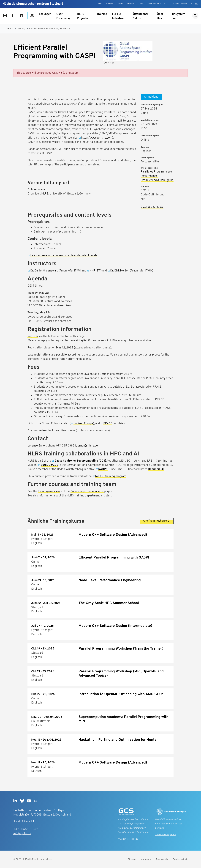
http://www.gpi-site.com (97, 138)
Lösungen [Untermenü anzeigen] (45, 14)
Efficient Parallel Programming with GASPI (50, 29)
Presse (130, 4)
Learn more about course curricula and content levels (64, 256)
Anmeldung (151, 97)
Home (10, 29)
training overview (49, 492)
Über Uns (160, 16)
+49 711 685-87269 (26, 829)
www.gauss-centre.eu (128, 839)
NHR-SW (95, 271)
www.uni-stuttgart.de (165, 835)
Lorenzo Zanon (37, 446)
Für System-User (178, 16)
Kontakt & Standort (24, 821)
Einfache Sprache (179, 4)
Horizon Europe (83, 424)
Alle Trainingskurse (157, 521)
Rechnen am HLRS (157, 4)
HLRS (45, 194)
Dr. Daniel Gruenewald (44, 271)
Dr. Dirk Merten (120, 271)
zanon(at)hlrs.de (88, 446)
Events (110, 4)
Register (33, 336)
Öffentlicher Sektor (141, 16)
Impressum (146, 859)
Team (99, 4)
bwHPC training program (111, 476)
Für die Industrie (118, 16)
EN (191, 4)
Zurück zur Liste (152, 207)
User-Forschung (63, 16)
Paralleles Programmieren (157, 172)
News (120, 4)
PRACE (108, 424)
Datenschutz (162, 859)
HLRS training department (83, 496)
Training (102, 14)
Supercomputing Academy (87, 492)
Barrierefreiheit (180, 859)
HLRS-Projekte (82, 16)
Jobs (141, 4)
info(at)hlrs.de (22, 834)
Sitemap (132, 859)
